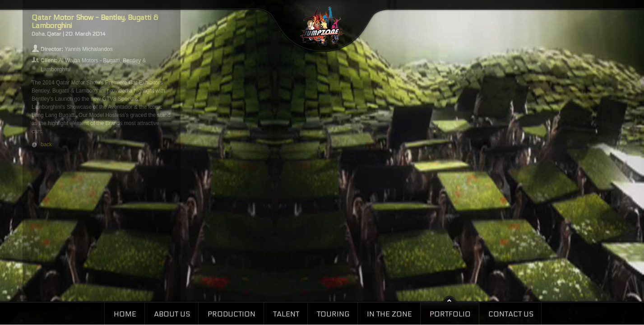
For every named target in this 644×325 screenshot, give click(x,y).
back (46, 144)
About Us (172, 314)
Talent (286, 314)
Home (125, 314)
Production (232, 314)
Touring (333, 314)
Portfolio (450, 314)
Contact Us (511, 314)
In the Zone (389, 314)
